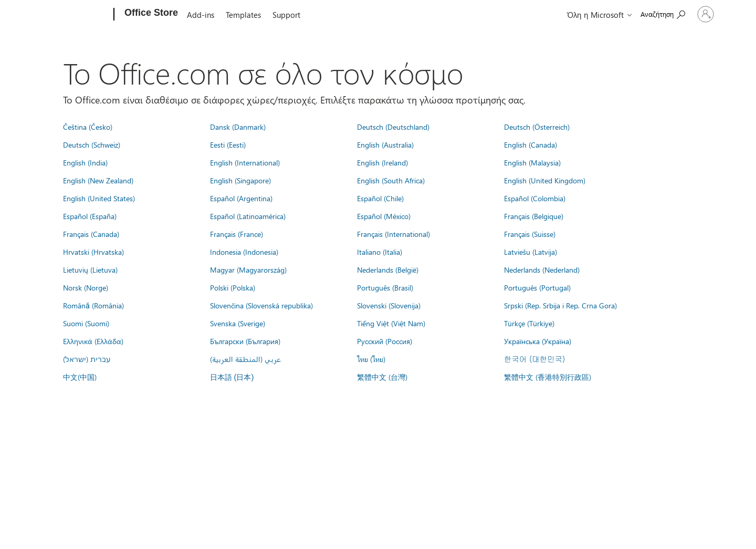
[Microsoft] (74, 15)
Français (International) (393, 234)
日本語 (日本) (232, 377)
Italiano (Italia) (380, 252)
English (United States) (99, 198)
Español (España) (90, 216)
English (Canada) (531, 144)
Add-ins (201, 15)
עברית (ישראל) (87, 359)
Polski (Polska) (233, 287)
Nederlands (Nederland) (542, 270)
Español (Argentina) (241, 198)
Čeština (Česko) (88, 127)
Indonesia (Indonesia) (244, 252)
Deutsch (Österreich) (537, 127)
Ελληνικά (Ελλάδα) (93, 341)
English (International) (245, 162)
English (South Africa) (391, 180)
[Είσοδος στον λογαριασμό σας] (689, 14)
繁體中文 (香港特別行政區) (548, 377)
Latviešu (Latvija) (531, 252)
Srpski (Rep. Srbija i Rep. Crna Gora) (560, 305)
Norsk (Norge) (86, 287)
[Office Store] (150, 15)
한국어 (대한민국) (534, 359)
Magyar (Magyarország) (248, 270)
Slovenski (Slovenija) (389, 305)
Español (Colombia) (535, 198)
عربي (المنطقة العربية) (245, 359)
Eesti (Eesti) (228, 144)
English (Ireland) (382, 162)
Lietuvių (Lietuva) (90, 270)
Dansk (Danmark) (238, 127)
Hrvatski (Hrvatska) (93, 252)
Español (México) (384, 216)
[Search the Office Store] (629, 13)
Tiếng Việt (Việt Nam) (391, 323)
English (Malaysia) (532, 162)
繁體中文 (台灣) (382, 377)
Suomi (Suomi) (86, 323)
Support (286, 15)
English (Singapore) (240, 180)
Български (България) (245, 341)
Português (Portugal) (537, 287)
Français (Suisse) (530, 234)
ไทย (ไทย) (371, 359)
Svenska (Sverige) (238, 323)
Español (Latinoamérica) (248, 216)
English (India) (85, 162)
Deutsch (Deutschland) (393, 127)
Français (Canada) (91, 234)
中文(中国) (80, 377)
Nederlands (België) (388, 270)
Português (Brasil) (385, 287)
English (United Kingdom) (545, 180)
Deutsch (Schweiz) (92, 144)
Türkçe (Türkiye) (529, 323)
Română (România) (93, 305)
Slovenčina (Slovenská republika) (261, 305)
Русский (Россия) (385, 341)
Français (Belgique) (534, 216)
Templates (243, 15)
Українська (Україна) (538, 341)
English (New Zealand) (98, 180)
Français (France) (237, 234)
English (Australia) (385, 144)
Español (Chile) (380, 198)
